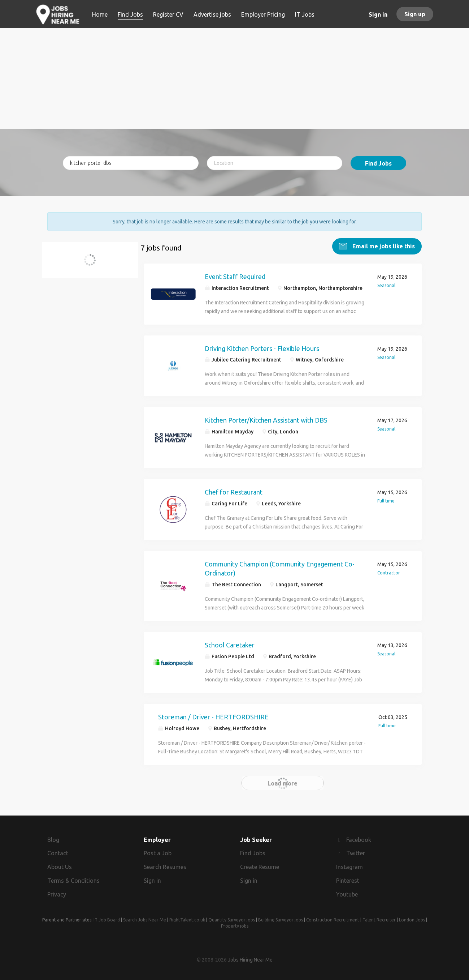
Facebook (359, 840)
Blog (53, 840)
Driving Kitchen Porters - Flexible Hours (262, 348)
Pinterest (348, 881)
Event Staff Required (235, 277)
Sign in (378, 14)
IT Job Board (107, 920)
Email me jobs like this (383, 246)
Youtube (347, 894)
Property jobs (235, 926)
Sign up (415, 14)
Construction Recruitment (333, 920)
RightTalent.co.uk (187, 920)
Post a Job (158, 853)
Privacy (57, 894)
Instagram (349, 867)
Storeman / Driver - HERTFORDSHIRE (213, 717)
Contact (58, 853)
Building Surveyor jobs (281, 920)
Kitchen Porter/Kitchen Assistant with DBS (266, 420)
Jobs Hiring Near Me (250, 960)
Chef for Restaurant (234, 492)
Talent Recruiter (379, 920)
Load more (283, 783)
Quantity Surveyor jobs (232, 920)
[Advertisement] (234, 78)
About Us (60, 867)
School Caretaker (230, 645)
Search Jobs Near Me (145, 920)
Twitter (356, 853)
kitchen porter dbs (81, 264)
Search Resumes (165, 867)
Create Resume (260, 867)
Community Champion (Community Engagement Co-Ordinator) (280, 569)
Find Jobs (378, 163)
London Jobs (412, 920)
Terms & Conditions (73, 881)
